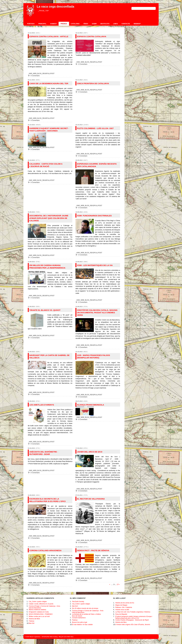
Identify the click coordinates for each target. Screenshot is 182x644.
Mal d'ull (32, 623)
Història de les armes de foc (125, 603)
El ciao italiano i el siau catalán (82, 625)
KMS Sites (70, 637)
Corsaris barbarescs (79, 618)
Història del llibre (34, 619)
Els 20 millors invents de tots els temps (85, 608)
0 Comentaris (35, 76)
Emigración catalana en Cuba (39, 612)
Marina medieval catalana (37, 610)
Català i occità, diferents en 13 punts (41, 604)
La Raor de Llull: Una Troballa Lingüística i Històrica (133, 612)
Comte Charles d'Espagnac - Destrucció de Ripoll (132, 620)
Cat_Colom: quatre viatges (38, 602)
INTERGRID (46, 637)
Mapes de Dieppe (121, 605)
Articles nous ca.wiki (122, 610)
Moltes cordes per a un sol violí (39, 616)
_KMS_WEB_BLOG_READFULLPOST (41, 74)
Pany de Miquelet (121, 614)
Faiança (32, 621)
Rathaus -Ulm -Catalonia (124, 607)
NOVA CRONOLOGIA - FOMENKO (41, 614)
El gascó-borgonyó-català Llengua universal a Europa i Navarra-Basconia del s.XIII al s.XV (134, 617)
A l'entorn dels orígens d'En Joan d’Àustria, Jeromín (133, 625)
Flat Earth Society (78, 602)
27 (118, 584)
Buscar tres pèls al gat (80, 622)
